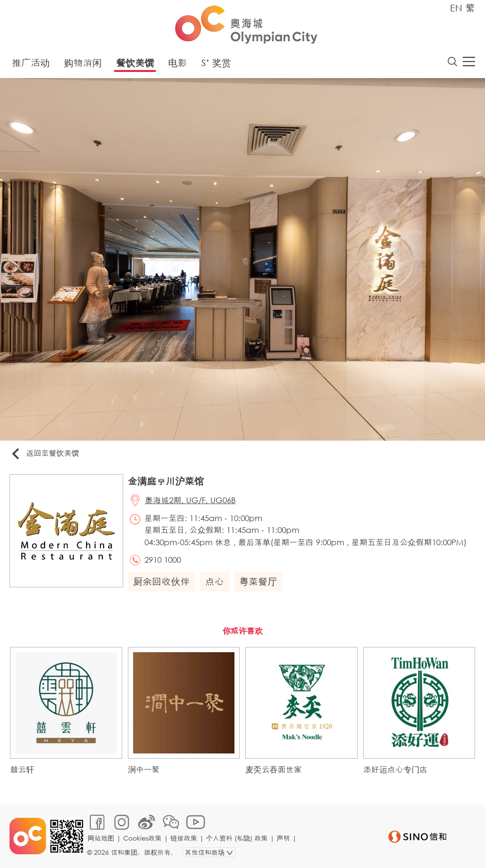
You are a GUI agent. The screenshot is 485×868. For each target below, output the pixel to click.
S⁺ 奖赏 (216, 63)
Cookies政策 (142, 838)
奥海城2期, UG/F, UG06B (190, 500)
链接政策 (184, 838)
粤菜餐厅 (258, 581)
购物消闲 (83, 63)
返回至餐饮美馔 (45, 454)
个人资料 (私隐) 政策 (237, 838)
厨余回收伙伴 (162, 581)
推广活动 (31, 63)
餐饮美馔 (135, 63)
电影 (178, 63)
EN (456, 8)
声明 (283, 838)
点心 (215, 581)
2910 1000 (163, 560)
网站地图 (101, 838)
